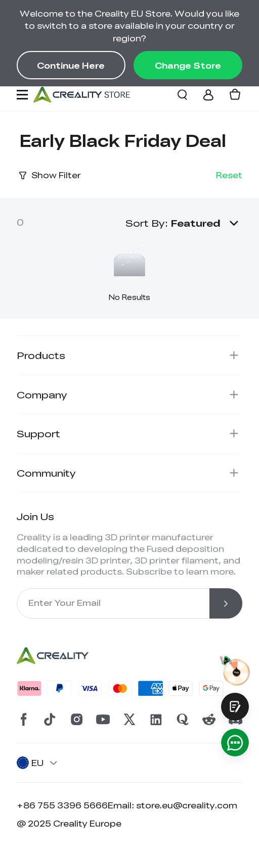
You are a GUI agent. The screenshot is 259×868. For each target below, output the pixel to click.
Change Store (188, 65)
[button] (207, 223)
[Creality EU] (82, 95)
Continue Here (71, 65)
